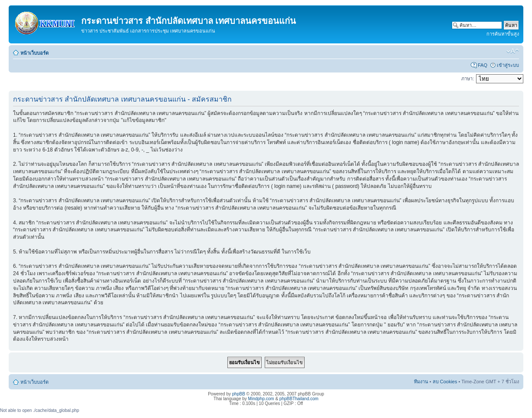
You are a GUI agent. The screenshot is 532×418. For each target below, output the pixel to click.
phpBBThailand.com (299, 399)
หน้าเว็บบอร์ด (34, 53)
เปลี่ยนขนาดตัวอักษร (513, 51)
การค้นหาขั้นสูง (503, 34)
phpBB (239, 394)
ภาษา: (468, 79)
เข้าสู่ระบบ (508, 65)
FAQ (483, 65)
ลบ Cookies (445, 382)
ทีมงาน (421, 382)
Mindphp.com (261, 399)
